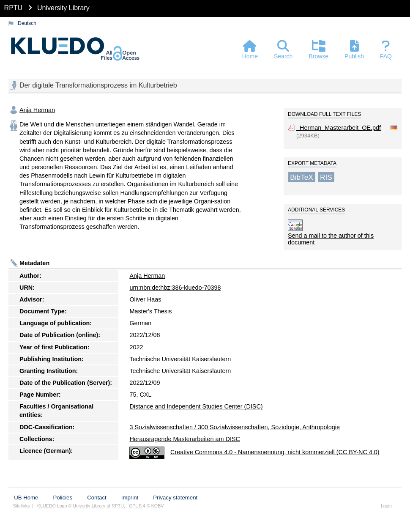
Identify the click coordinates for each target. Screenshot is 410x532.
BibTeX (302, 177)
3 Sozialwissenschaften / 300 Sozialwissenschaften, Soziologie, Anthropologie (235, 427)
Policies (63, 498)
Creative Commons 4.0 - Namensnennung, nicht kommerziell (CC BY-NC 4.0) (275, 452)
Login (386, 506)
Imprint (130, 498)
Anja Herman (37, 110)
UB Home (26, 498)
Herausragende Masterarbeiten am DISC (185, 439)
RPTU (14, 8)
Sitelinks (22, 506)
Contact (97, 498)
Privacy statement (175, 498)
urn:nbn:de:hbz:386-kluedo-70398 (175, 288)
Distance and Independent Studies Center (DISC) (196, 406)
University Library (63, 8)
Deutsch (27, 23)
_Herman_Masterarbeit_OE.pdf (339, 128)
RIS (326, 177)
